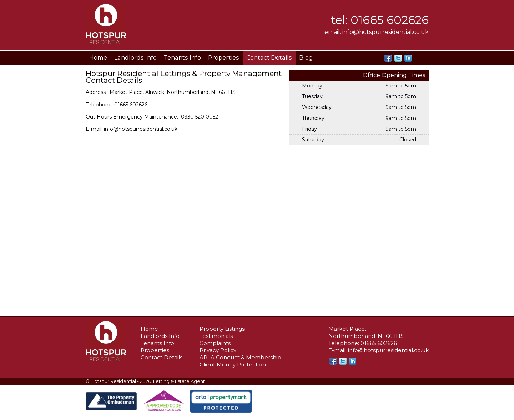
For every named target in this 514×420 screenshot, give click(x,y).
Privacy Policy (218, 350)
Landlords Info (135, 57)
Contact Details (269, 57)
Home (98, 57)
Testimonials (216, 336)
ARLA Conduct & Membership (240, 357)
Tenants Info (182, 57)
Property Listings (222, 329)
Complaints (215, 343)
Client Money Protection (233, 364)
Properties (224, 57)
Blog (306, 57)
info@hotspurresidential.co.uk (385, 32)
